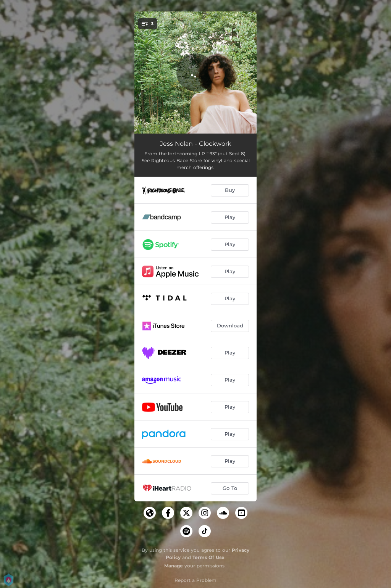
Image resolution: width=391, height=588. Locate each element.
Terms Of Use (208, 557)
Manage (174, 566)
